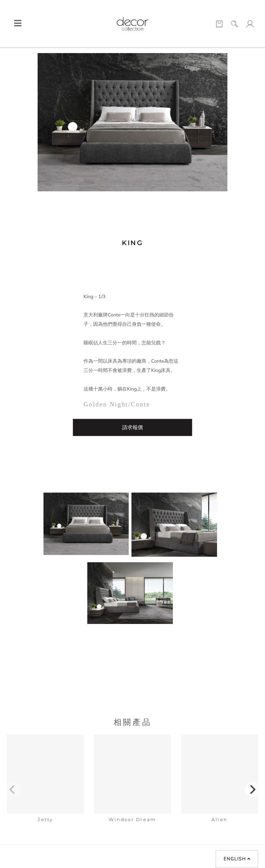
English (237, 859)
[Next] (252, 789)
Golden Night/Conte (117, 404)
